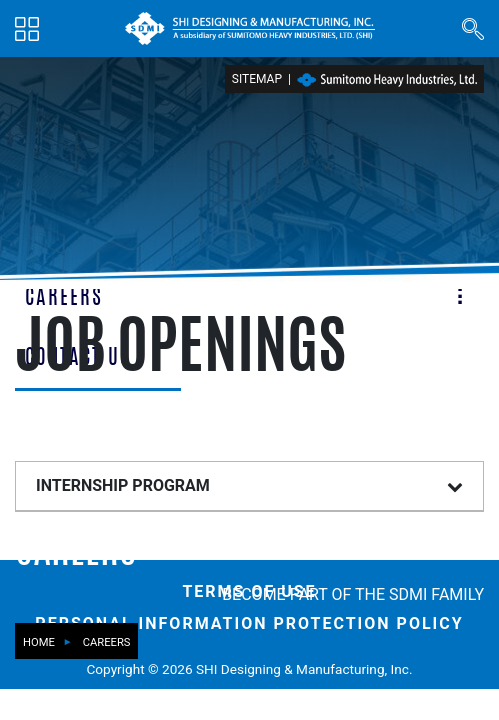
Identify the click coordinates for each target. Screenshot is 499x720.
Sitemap (257, 79)
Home (39, 642)
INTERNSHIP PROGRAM (123, 485)
